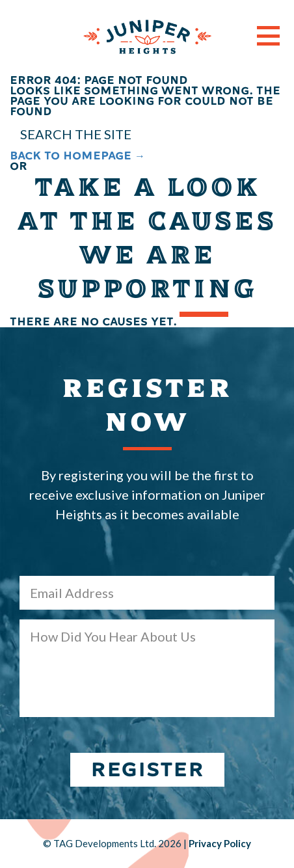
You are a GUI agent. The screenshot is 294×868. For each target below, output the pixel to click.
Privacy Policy (220, 843)
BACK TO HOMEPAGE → (77, 156)
